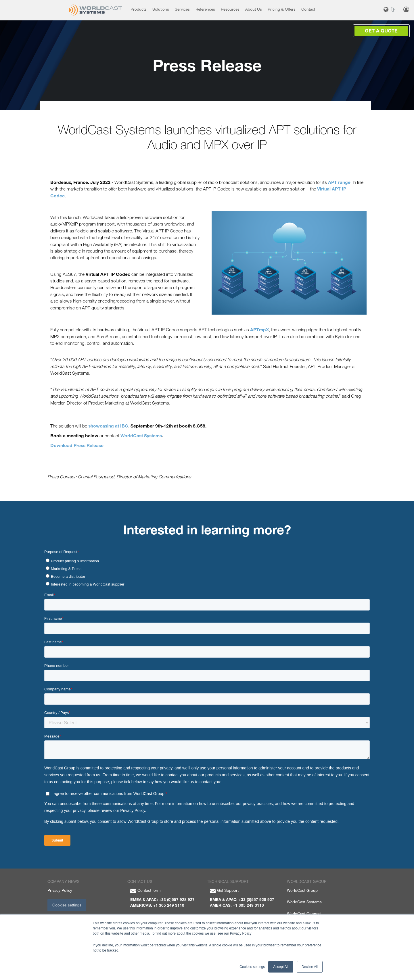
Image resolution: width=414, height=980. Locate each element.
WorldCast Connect (304, 914)
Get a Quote (381, 31)
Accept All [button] (281, 967)
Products (139, 9)
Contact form (145, 890)
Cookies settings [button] (252, 967)
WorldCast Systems (304, 902)
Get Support (224, 890)
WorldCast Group (302, 890)
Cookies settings (67, 905)
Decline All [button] (310, 967)
